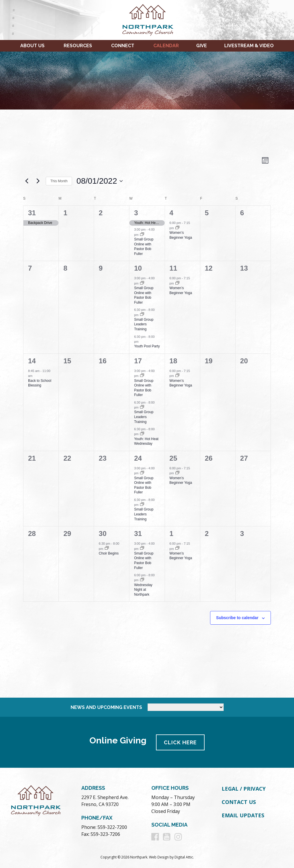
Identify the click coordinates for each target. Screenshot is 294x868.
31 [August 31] (138, 534)
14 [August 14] (32, 361)
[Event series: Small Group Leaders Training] (142, 315)
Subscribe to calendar (237, 618)
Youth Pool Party (147, 346)
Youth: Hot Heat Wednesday (146, 441)
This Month (59, 181)
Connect (123, 46)
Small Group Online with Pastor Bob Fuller (144, 247)
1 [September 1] (171, 534)
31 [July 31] (32, 213)
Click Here (181, 742)
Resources (78, 46)
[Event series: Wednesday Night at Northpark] (142, 580)
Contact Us (239, 802)
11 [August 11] (173, 268)
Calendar (166, 46)
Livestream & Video (249, 46)
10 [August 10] (138, 268)
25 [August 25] (173, 458)
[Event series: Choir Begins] (107, 548)
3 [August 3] (136, 213)
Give (202, 46)
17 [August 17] (138, 361)
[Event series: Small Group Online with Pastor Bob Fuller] (142, 235)
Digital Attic (184, 857)
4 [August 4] (171, 213)
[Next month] (38, 181)
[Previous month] (27, 181)
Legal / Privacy (244, 789)
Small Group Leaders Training (144, 324)
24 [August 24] (138, 458)
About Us (32, 46)
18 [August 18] (173, 361)
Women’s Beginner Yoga (181, 383)
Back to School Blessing (40, 383)
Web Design (159, 857)
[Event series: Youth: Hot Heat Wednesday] (142, 434)
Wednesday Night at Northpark (143, 590)
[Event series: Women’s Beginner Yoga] (177, 228)
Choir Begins (109, 553)
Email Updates (243, 815)
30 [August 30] (103, 534)
